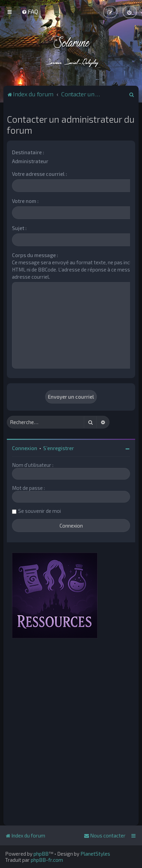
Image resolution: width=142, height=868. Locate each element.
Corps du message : (35, 255)
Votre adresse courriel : (40, 174)
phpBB (41, 854)
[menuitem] (30, 11)
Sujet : (19, 228)
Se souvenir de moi (40, 511)
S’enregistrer (59, 448)
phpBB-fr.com (47, 860)
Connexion (25, 448)
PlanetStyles (95, 854)
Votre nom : (25, 201)
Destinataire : (28, 152)
